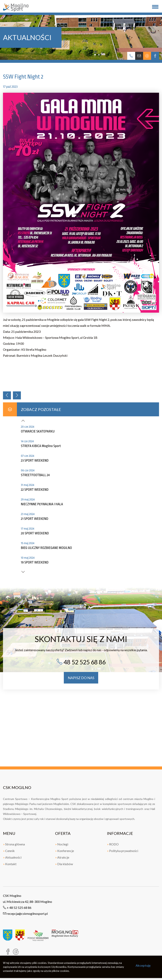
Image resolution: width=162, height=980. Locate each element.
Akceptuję (143, 965)
